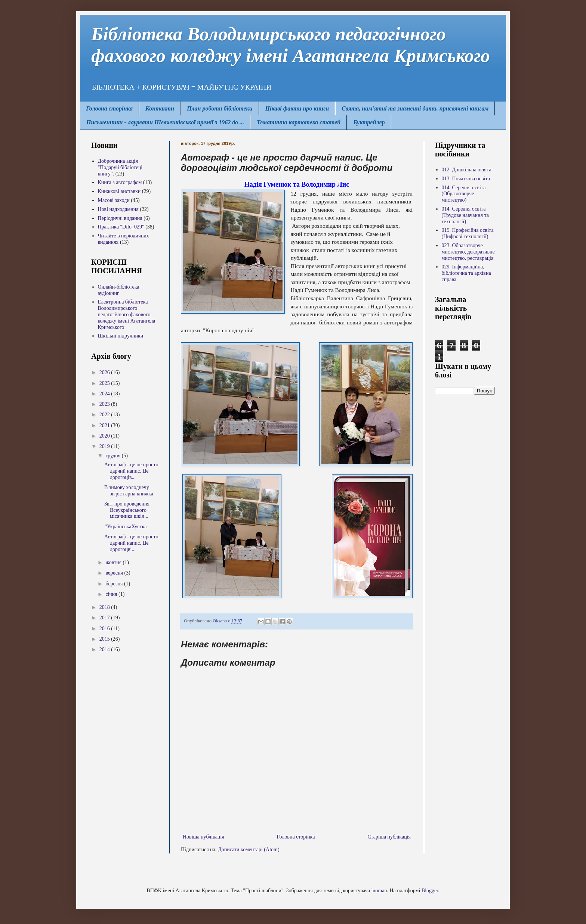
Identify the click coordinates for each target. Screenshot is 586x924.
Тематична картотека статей (299, 122)
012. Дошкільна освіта (467, 170)
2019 (105, 446)
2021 (105, 425)
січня (112, 594)
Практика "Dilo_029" (121, 227)
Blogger (430, 891)
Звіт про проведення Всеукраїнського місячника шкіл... (127, 510)
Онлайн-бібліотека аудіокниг (119, 290)
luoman (379, 891)
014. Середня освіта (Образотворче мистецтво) (464, 194)
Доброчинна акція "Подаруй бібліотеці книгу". (120, 167)
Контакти (160, 108)
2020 (105, 436)
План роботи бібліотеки (220, 108)
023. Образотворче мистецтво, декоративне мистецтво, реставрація (468, 252)
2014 (105, 649)
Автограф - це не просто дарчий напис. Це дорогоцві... (131, 543)
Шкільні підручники (121, 336)
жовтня (114, 562)
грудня (113, 456)
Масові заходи (114, 200)
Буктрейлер (369, 122)
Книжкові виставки (119, 191)
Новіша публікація (203, 837)
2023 (105, 404)
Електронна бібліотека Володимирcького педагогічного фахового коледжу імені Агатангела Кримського (127, 314)
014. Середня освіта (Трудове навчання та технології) (465, 215)
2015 (105, 639)
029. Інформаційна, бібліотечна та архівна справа (466, 273)
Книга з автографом (120, 182)
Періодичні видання (120, 218)
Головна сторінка (109, 108)
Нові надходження (118, 209)
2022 (105, 415)
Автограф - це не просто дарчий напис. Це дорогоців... (131, 471)
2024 (105, 394)
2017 (105, 618)
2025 (105, 383)
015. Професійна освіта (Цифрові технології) (468, 233)
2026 (105, 372)
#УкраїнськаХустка (126, 527)
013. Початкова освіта (466, 179)
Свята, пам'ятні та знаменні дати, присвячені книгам (415, 108)
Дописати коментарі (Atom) (249, 850)
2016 (105, 629)
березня (115, 584)
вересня (115, 573)
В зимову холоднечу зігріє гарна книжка (129, 491)
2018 (105, 607)
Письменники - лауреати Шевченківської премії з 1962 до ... (165, 122)
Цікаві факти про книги (297, 108)
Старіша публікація (389, 837)
